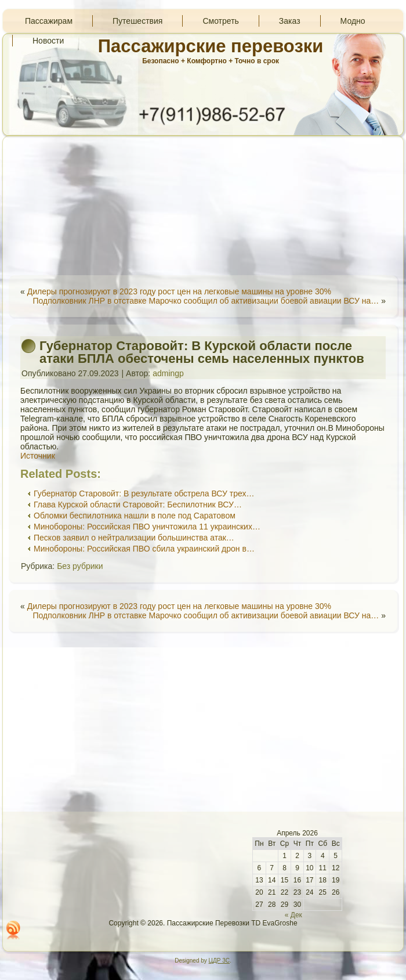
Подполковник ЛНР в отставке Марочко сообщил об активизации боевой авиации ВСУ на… (206, 301)
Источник (38, 456)
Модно (353, 21)
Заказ (290, 21)
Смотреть (220, 21)
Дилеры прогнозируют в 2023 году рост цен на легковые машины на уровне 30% (179, 291)
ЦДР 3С (219, 961)
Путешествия (137, 21)
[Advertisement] (203, 206)
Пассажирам (49, 21)
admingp (168, 373)
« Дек (293, 915)
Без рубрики (80, 566)
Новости (48, 41)
